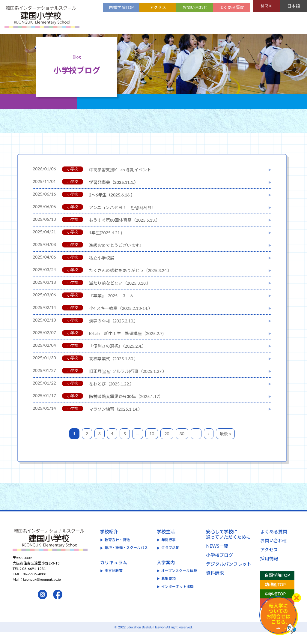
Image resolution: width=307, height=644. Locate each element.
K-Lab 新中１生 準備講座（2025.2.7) (126, 345)
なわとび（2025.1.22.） (112, 396)
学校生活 (166, 544)
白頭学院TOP (121, 7)
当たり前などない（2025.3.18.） (120, 295)
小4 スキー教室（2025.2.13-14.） (121, 320)
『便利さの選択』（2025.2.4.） (118, 358)
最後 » (225, 446)
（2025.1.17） (126, 408)
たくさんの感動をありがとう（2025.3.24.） (131, 282)
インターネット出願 (177, 599)
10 (152, 446)
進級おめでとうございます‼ (115, 257)
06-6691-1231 (34, 581)
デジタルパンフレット (229, 576)
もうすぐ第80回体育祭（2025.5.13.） (125, 232)
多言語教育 (114, 583)
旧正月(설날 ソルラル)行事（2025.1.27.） (128, 383)
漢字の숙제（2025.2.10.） (114, 333)
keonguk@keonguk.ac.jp (42, 591)
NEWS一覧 (217, 558)
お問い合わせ (195, 7)
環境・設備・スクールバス (126, 560)
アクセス (158, 7)
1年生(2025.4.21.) (106, 245)
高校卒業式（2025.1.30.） (114, 371)
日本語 (294, 6)
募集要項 (168, 590)
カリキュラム (114, 574)
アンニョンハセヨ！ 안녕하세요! (121, 219)
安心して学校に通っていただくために (228, 546)
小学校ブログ (219, 567)
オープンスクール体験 (179, 583)
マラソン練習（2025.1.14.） (116, 421)
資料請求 (215, 585)
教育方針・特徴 (117, 552)
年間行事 (168, 552)
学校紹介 (109, 544)
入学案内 (166, 574)
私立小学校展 (102, 270)
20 (167, 446)
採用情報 (269, 571)
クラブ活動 (170, 560)
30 (182, 446)
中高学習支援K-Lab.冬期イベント (120, 182)
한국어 (267, 6)
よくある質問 (232, 7)
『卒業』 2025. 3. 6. (112, 308)
